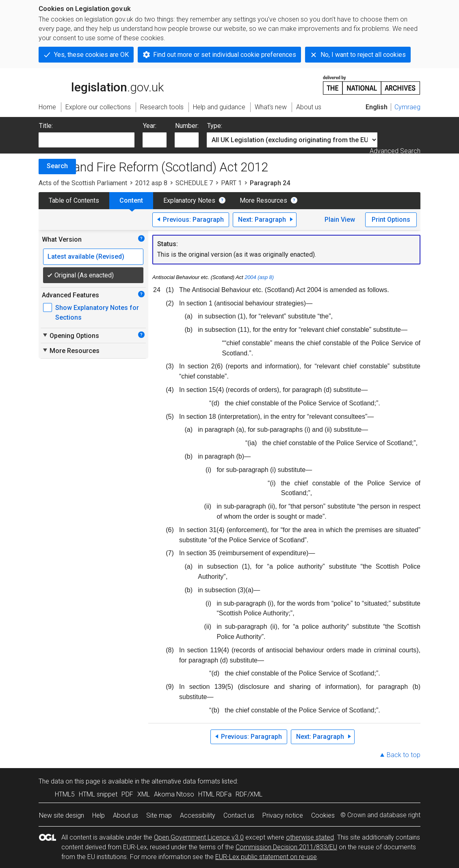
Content (131, 200)
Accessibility (198, 815)
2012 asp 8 (151, 183)
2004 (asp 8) (259, 277)
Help (99, 815)
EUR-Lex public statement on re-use (266, 857)
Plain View (340, 220)
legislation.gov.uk (101, 84)
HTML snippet (98, 794)
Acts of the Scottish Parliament (83, 183)
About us (126, 815)
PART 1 (231, 183)
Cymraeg (407, 107)
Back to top (404, 755)
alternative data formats (186, 781)
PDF (127, 794)
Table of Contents (74, 200)
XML (144, 794)
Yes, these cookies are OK (91, 55)
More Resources (263, 200)
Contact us (239, 815)
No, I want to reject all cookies (363, 55)
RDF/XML (249, 794)
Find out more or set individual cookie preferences (225, 55)
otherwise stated (310, 837)
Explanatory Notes (189, 200)
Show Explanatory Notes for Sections (97, 313)
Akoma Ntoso (174, 794)
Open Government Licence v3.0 (199, 837)
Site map (159, 815)
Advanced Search (395, 151)
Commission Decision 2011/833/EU (286, 847)
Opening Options (70, 336)
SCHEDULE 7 (194, 183)
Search (57, 166)
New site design (62, 815)
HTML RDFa (215, 794)
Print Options (391, 220)
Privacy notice (283, 815)
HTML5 (65, 794)
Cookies (323, 815)
